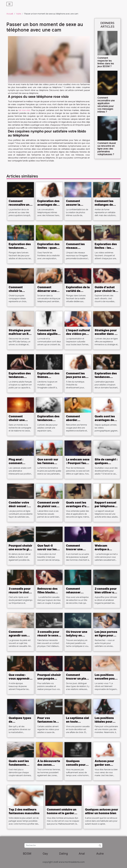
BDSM (27, 854)
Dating (63, 854)
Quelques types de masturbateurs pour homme (20, 723)
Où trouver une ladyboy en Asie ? (77, 635)
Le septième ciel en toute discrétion (77, 722)
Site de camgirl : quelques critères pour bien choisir (106, 465)
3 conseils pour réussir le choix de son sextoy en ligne (20, 594)
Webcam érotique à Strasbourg (103, 549)
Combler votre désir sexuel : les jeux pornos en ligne (20, 508)
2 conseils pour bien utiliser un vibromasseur (106, 592)
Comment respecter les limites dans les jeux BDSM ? (106, 62)
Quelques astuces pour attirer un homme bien (102, 811)
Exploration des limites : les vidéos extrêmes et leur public (107, 250)
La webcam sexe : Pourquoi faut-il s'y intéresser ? (78, 465)
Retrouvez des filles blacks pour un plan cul (49, 592)
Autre (19, 14)
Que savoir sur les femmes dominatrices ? (48, 463)
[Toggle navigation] (9, 4)
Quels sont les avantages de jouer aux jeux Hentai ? (105, 422)
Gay (45, 854)
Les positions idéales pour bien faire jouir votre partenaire (106, 723)
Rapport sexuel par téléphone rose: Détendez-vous (106, 508)
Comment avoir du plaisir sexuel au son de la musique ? (49, 508)
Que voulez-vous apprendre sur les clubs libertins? (20, 680)
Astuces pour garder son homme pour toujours (104, 767)
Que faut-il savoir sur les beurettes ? (47, 549)
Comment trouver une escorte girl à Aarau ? (75, 551)
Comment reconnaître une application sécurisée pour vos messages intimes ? (106, 105)
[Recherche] (63, 845)
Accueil (10, 14)
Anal (82, 854)
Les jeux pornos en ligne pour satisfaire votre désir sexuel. (106, 637)
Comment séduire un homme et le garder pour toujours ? (62, 813)
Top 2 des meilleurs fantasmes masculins (24, 811)
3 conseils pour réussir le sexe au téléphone (48, 635)
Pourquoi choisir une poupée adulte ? (49, 679)
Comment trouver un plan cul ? (77, 679)
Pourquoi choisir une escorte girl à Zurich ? (20, 549)
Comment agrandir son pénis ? (18, 635)
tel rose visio (25, 110)
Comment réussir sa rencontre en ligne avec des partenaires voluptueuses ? (107, 149)
